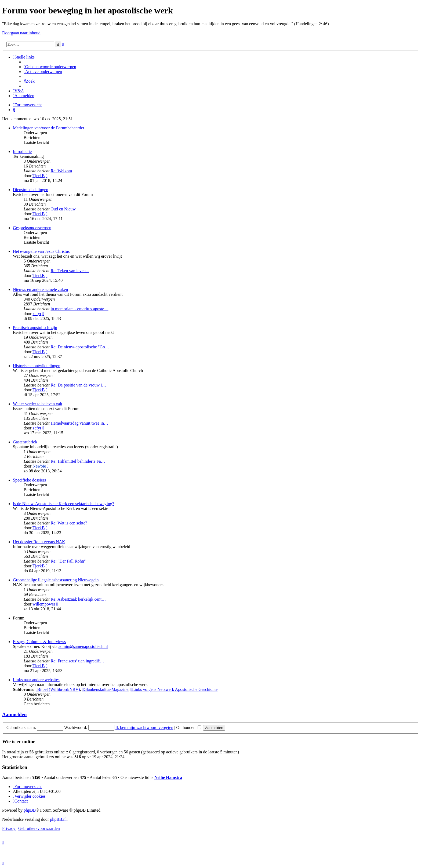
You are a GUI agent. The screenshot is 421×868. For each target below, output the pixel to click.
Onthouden (189, 727)
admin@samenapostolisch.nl (83, 646)
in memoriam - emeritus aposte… (79, 309)
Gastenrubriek (25, 442)
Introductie (22, 152)
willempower (44, 604)
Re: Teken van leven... (70, 271)
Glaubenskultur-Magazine (105, 689)
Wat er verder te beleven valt (38, 404)
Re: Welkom (61, 171)
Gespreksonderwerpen (32, 228)
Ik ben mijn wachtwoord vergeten (144, 727)
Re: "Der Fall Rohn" (68, 561)
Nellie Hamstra (168, 777)
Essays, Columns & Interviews (39, 642)
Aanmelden (14, 714)
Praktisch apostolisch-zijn (35, 328)
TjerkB (39, 176)
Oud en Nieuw (63, 209)
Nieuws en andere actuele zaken (40, 289)
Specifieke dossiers (29, 480)
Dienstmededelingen (31, 190)
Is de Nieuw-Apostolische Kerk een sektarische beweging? (63, 504)
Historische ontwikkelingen (37, 366)
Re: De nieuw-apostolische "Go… (80, 347)
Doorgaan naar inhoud (21, 33)
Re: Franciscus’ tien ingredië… (77, 661)
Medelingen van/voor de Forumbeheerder (49, 128)
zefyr (37, 314)
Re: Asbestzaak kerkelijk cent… (78, 599)
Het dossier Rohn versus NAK (39, 542)
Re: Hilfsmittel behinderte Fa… (78, 461)
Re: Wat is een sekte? (69, 523)
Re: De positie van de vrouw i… (78, 385)
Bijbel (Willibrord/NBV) (58, 689)
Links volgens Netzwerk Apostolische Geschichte (174, 689)
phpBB (30, 810)
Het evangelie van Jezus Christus (41, 251)
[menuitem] (50, 67)
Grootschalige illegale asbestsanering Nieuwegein (56, 580)
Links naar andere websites (36, 680)
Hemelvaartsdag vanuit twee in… (79, 423)
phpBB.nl (58, 819)
